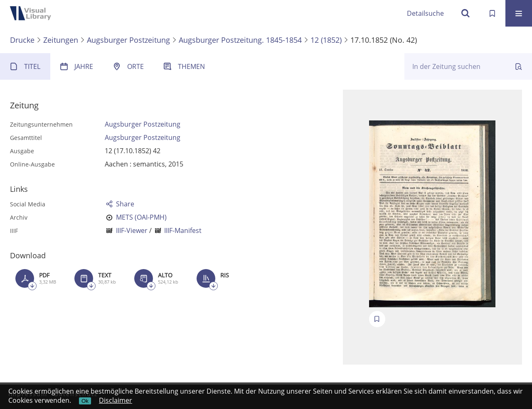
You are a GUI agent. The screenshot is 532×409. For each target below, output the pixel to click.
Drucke (22, 40)
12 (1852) (326, 40)
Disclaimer (116, 400)
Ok (85, 401)
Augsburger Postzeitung (128, 40)
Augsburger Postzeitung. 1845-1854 (240, 40)
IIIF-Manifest (183, 230)
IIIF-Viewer (132, 230)
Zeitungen (61, 40)
